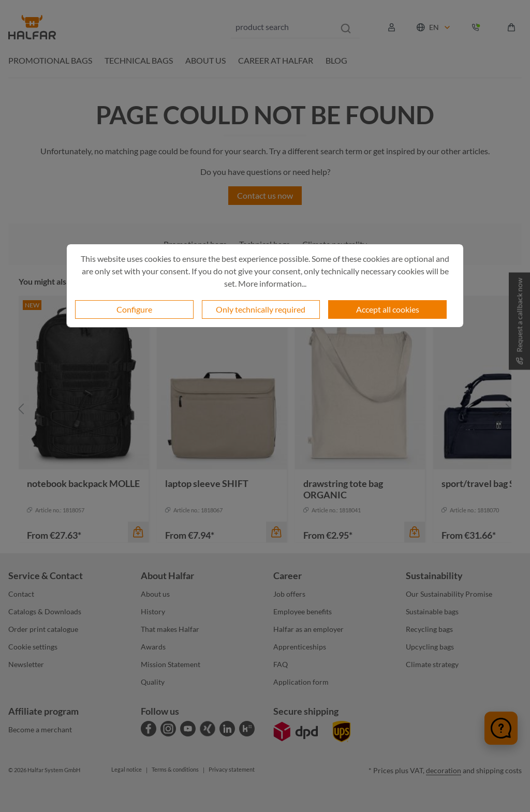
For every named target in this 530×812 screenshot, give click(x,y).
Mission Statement (171, 664)
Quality (153, 682)
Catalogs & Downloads (45, 611)
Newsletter (26, 664)
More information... (272, 283)
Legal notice (127, 769)
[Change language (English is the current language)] (434, 27)
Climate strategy (432, 664)
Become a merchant (40, 729)
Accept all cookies (388, 309)
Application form (301, 682)
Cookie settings (33, 647)
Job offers (289, 594)
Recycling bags (429, 629)
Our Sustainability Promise (449, 594)
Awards (153, 647)
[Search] (346, 27)
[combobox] (282, 27)
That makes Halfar (170, 629)
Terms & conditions (175, 769)
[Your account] (392, 27)
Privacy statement (232, 769)
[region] (265, 409)
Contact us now (265, 195)
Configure (134, 309)
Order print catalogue (43, 629)
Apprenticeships (300, 647)
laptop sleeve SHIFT (207, 483)
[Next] (509, 409)
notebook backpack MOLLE (83, 483)
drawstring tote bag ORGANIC (343, 489)
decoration (444, 770)
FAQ (281, 664)
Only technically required (261, 309)
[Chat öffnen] (501, 728)
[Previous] (21, 409)
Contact (21, 594)
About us (155, 594)
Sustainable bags (432, 611)
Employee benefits (303, 611)
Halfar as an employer (308, 629)
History (153, 611)
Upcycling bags (430, 647)
